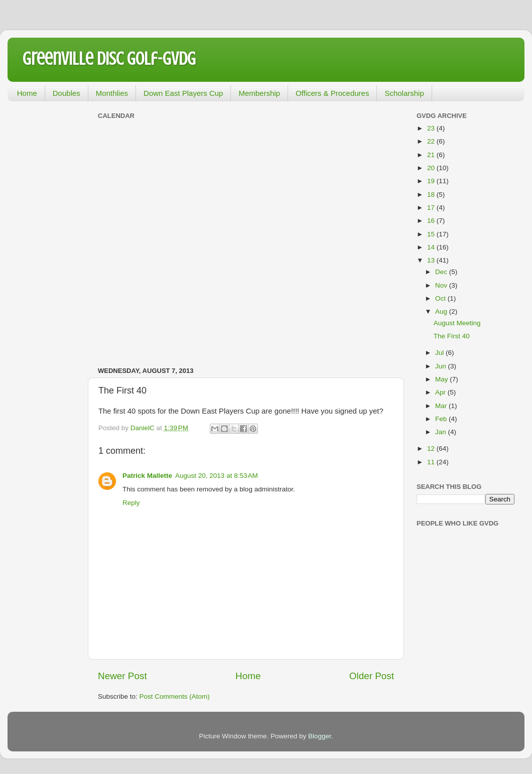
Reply (131, 503)
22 (432, 141)
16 (432, 221)
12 (432, 448)
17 (432, 208)
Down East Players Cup (183, 93)
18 (432, 195)
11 (432, 462)
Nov (442, 285)
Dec (442, 272)
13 (432, 260)
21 (432, 155)
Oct (441, 298)
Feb (442, 419)
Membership (259, 93)
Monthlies (112, 93)
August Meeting (457, 323)
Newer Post (122, 676)
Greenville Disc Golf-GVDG (109, 59)
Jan (442, 432)
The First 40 (452, 336)
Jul (440, 353)
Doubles (66, 93)
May (442, 379)
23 (432, 128)
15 (432, 234)
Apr (441, 392)
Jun (442, 366)
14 (432, 247)
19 (432, 181)
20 (432, 168)
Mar (442, 406)
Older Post (372, 676)
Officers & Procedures (332, 93)
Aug (442, 311)
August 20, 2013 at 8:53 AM (217, 476)
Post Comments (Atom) (175, 696)
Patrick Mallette (147, 476)
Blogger (320, 736)
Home (27, 93)
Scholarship (404, 93)
